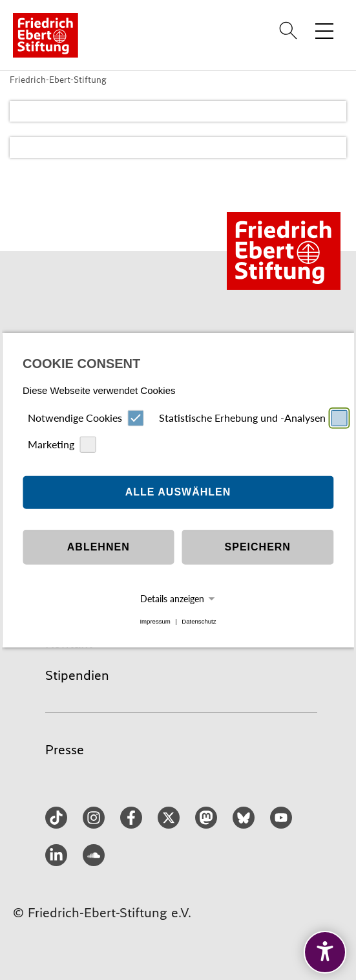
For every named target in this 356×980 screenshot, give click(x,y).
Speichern (258, 547)
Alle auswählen (178, 492)
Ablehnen (99, 547)
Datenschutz (199, 621)
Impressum (155, 621)
